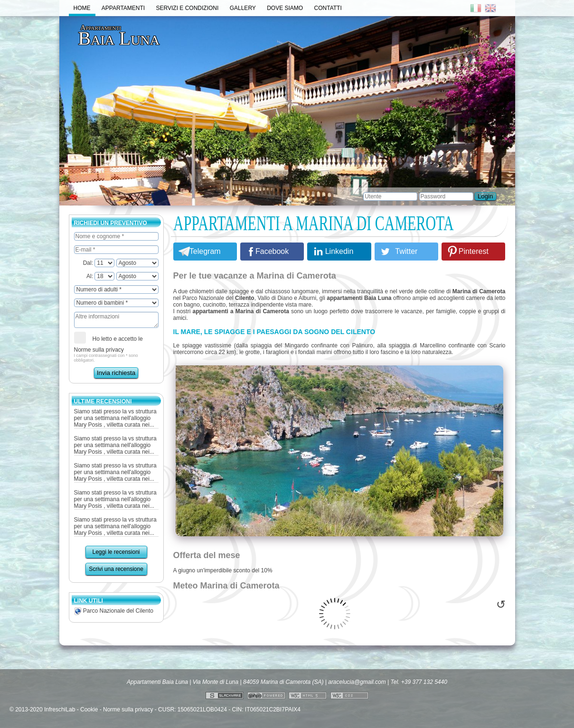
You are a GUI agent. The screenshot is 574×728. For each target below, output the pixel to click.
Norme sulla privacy (99, 350)
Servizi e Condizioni (188, 8)
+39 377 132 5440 (424, 682)
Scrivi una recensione (116, 569)
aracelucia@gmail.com (357, 682)
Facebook (272, 251)
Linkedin (339, 251)
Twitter (406, 251)
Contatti (328, 8)
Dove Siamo (285, 8)
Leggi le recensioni (116, 552)
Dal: (99, 263)
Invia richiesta (116, 373)
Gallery (243, 8)
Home (82, 8)
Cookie (89, 709)
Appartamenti (123, 8)
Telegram (205, 251)
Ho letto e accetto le (108, 342)
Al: (100, 276)
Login (485, 196)
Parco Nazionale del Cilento (114, 611)
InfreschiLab (60, 709)
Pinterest (474, 251)
